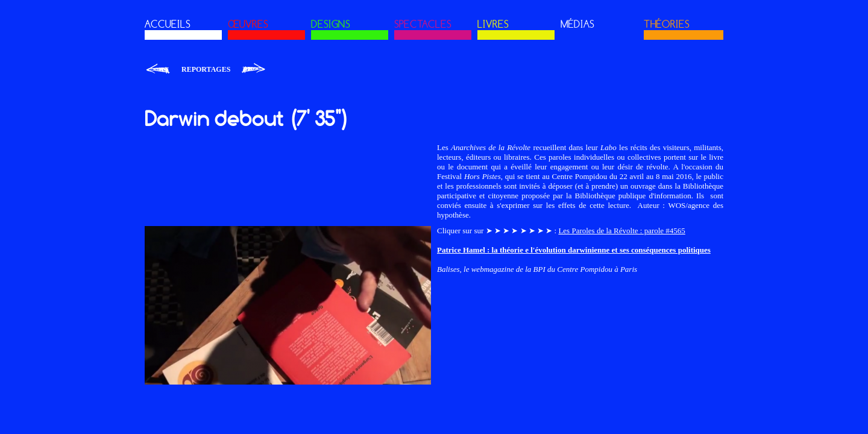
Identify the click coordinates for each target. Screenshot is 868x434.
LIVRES (493, 24)
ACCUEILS (168, 24)
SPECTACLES (423, 24)
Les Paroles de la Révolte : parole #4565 (621, 231)
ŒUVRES (248, 24)
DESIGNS (331, 24)
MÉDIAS (577, 24)
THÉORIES (667, 24)
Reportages (206, 69)
